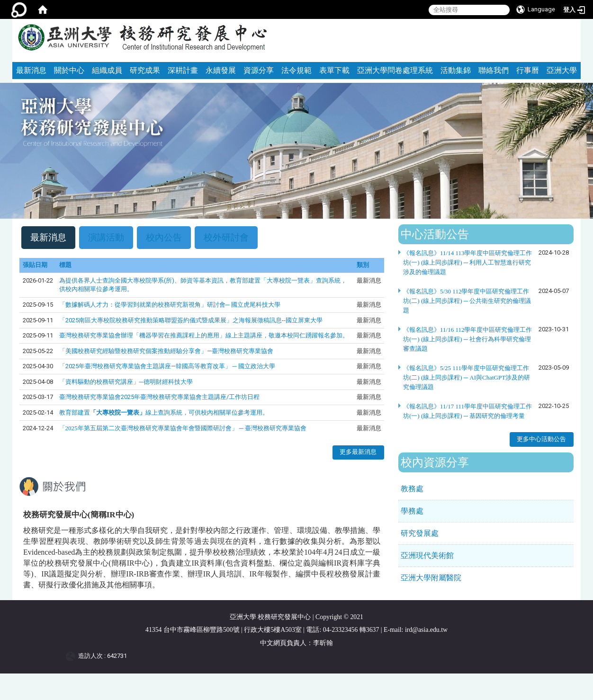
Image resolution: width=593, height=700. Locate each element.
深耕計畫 (183, 70)
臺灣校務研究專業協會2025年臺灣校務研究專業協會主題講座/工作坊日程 (159, 397)
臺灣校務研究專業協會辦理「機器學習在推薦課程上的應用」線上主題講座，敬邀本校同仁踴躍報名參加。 (204, 335)
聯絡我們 (494, 70)
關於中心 (69, 70)
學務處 (412, 511)
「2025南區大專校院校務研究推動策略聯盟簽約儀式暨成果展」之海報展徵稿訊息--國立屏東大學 (191, 320)
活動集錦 (456, 70)
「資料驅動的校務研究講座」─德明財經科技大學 (126, 382)
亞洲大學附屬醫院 (431, 578)
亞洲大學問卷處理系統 (395, 70)
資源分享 (259, 70)
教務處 (412, 489)
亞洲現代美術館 (427, 555)
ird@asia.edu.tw (426, 630)
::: (570, 23)
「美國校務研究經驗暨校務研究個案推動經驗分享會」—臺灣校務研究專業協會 (166, 351)
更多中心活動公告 (541, 439)
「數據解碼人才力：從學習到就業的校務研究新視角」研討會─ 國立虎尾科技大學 (170, 305)
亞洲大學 (562, 70)
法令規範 (296, 70)
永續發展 (221, 70)
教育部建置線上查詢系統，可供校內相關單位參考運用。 (164, 412)
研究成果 (145, 70)
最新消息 (31, 70)
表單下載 (334, 70)
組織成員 (107, 70)
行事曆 (528, 70)
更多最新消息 (358, 452)
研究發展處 (420, 533)
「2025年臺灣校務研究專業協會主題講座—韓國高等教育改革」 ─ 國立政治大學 (167, 366)
